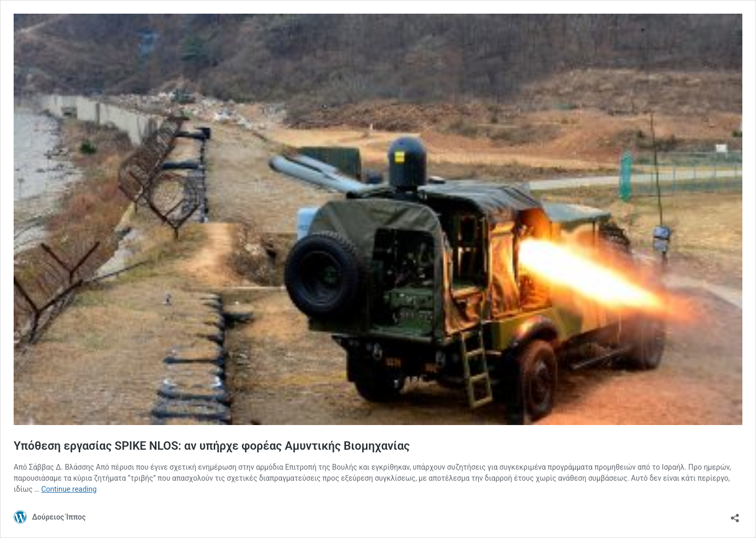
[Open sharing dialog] (735, 515)
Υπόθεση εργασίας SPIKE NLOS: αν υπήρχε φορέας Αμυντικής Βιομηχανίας (212, 446)
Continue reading (69, 489)
